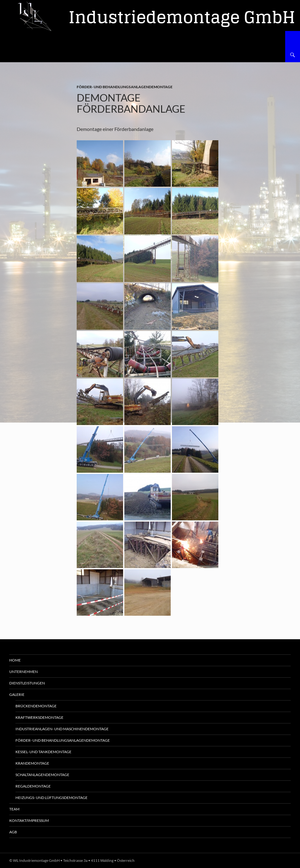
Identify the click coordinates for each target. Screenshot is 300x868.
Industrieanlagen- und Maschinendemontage (62, 729)
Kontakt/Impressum (29, 820)
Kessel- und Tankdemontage (43, 752)
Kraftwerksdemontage (39, 717)
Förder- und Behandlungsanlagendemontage (125, 87)
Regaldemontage (33, 786)
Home (15, 660)
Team (14, 809)
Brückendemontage (36, 706)
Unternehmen (24, 672)
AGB (13, 832)
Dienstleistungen (27, 683)
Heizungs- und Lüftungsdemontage (51, 798)
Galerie (17, 694)
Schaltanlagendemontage (42, 775)
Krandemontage (32, 763)
